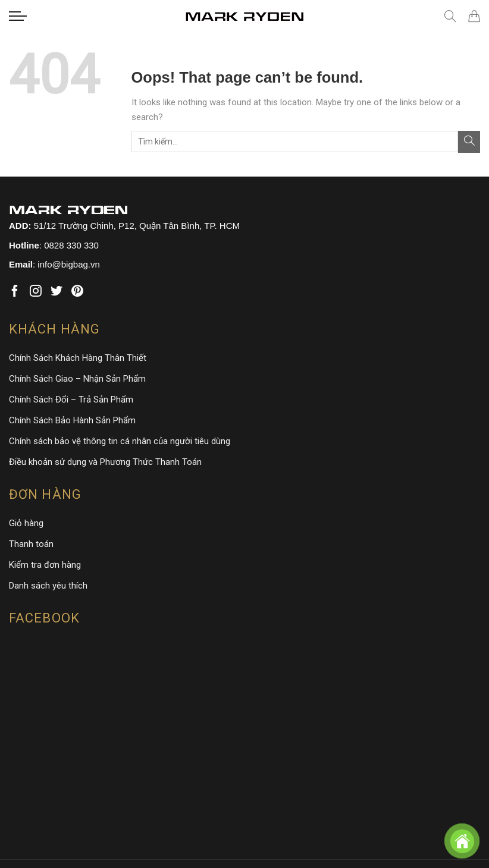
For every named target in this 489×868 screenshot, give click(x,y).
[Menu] (18, 16)
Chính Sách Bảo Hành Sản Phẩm (72, 420)
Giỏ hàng (26, 523)
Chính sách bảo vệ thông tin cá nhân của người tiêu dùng (120, 441)
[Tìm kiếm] (450, 16)
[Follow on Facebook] (15, 292)
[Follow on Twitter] (57, 292)
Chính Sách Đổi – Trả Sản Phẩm (71, 400)
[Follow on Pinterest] (77, 292)
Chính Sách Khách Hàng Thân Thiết (78, 358)
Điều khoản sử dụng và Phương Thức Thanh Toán (105, 462)
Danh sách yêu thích (48, 586)
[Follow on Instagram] (36, 292)
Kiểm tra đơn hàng (45, 565)
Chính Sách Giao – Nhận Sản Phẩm (77, 379)
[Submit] (469, 142)
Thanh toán (31, 544)
